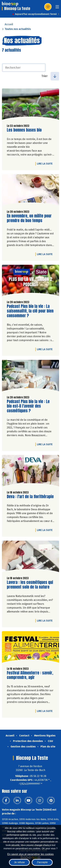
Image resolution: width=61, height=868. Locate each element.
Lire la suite (46, 164)
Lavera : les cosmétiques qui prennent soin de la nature (30, 585)
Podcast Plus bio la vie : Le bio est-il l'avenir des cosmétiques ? (28, 406)
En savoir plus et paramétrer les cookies (30, 854)
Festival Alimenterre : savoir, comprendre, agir (30, 675)
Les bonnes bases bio (24, 130)
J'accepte (42, 862)
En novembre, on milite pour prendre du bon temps (29, 218)
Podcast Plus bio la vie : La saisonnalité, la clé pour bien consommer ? (30, 311)
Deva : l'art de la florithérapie (30, 497)
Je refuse (19, 862)
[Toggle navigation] (57, 8)
